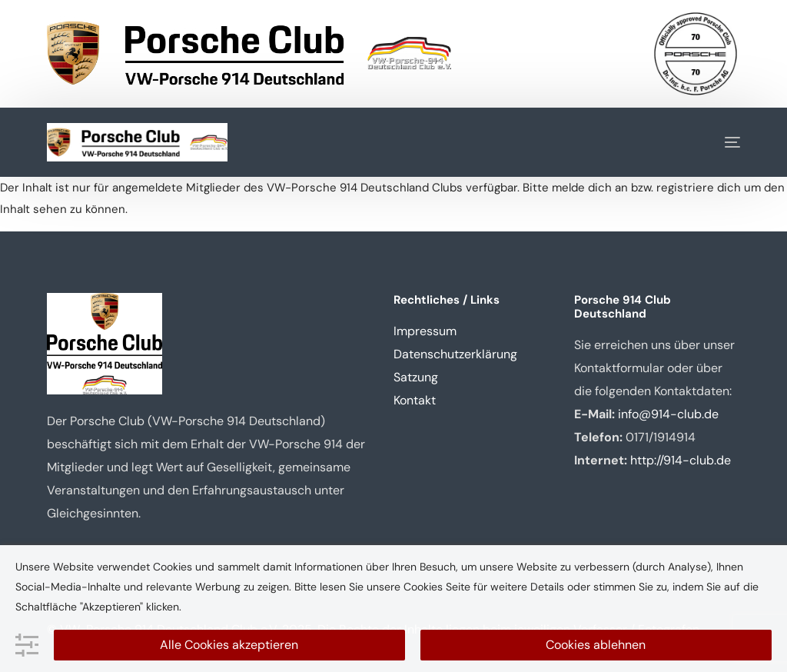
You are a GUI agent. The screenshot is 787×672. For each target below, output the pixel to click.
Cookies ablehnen (596, 645)
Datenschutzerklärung (455, 354)
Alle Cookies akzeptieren (229, 645)
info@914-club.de (668, 414)
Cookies (423, 587)
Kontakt (415, 400)
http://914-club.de (681, 460)
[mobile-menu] (721, 142)
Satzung (416, 377)
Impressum (425, 331)
